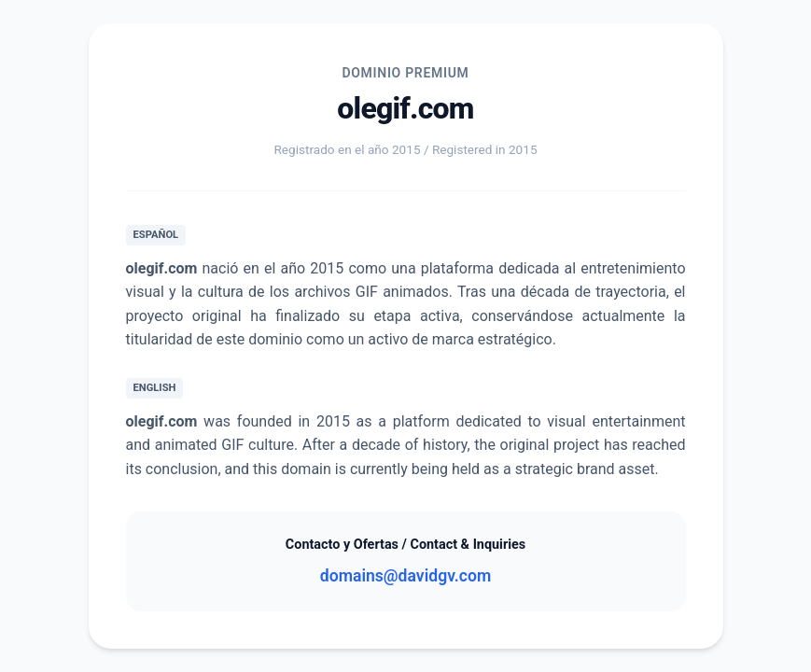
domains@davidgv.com (405, 576)
